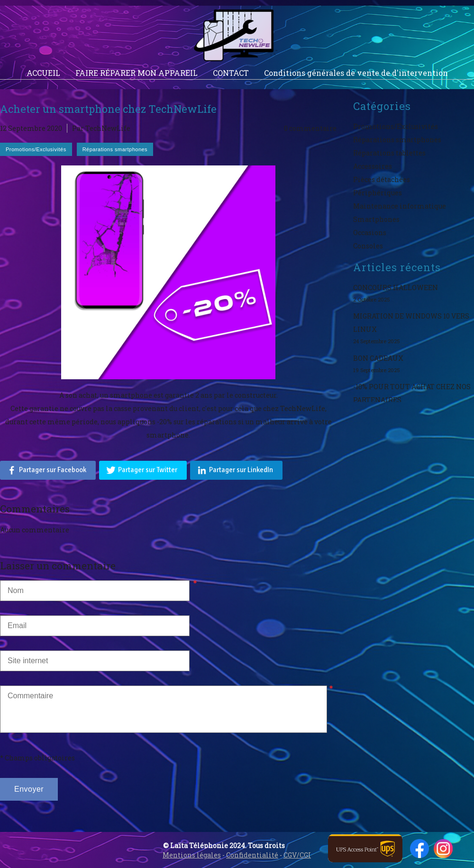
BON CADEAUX (378, 358)
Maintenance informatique (400, 206)
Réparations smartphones (397, 140)
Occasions (370, 233)
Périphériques (378, 193)
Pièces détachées (382, 179)
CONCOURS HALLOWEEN (396, 288)
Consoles (368, 246)
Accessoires (373, 166)
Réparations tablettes (389, 153)
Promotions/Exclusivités (396, 126)
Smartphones (376, 219)
